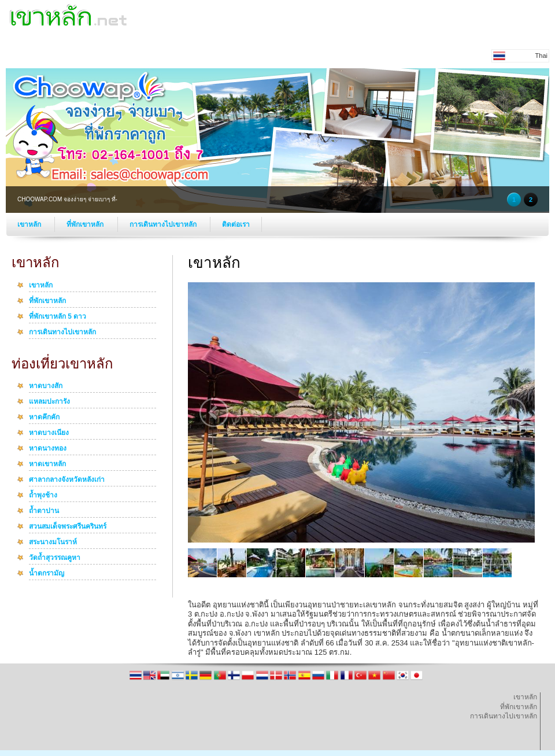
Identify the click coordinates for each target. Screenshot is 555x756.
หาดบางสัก (46, 386)
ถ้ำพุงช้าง (43, 496)
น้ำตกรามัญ (47, 574)
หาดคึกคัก (44, 418)
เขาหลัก (30, 224)
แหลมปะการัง (49, 402)
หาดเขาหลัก (47, 464)
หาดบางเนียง (49, 433)
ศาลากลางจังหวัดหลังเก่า (67, 480)
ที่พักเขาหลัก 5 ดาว (58, 317)
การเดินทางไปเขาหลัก (164, 224)
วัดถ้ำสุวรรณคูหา (55, 558)
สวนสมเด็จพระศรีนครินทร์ (68, 527)
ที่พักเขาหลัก (86, 224)
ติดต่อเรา (236, 224)
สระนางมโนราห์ (53, 543)
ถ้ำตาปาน (44, 511)
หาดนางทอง (48, 449)
